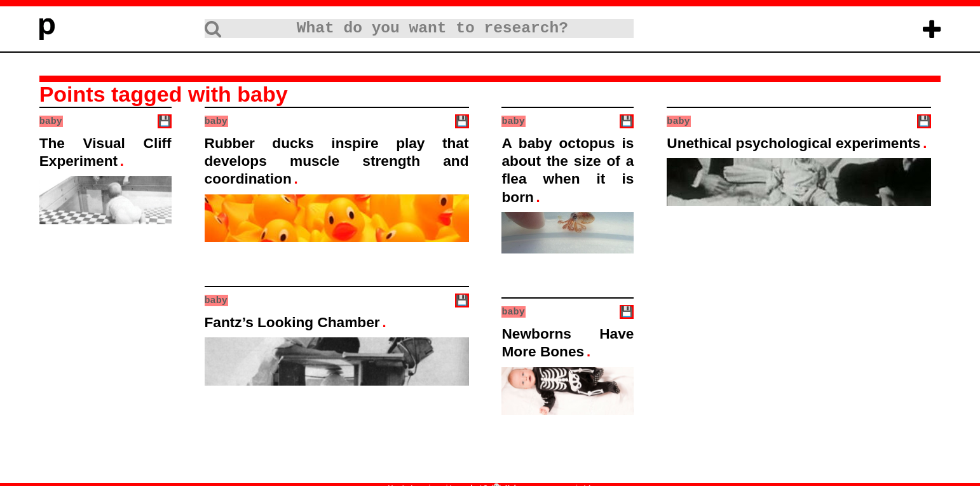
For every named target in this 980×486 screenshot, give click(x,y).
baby (51, 121)
